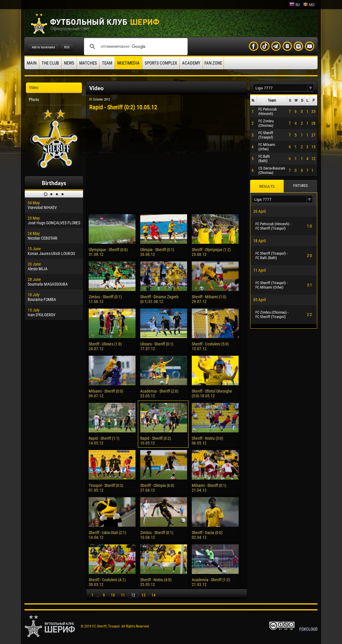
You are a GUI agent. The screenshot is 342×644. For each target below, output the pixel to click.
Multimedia (128, 63)
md (309, 5)
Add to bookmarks (43, 47)
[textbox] (280, 88)
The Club (50, 63)
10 (113, 595)
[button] (311, 88)
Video (34, 88)
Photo (34, 100)
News (69, 63)
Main (32, 63)
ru (295, 5)
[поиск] (135, 47)
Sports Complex (161, 63)
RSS (67, 47)
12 (133, 595)
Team (107, 63)
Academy (191, 63)
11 (123, 595)
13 (143, 595)
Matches (88, 63)
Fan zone (213, 63)
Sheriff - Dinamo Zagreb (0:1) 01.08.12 (159, 299)
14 (153, 595)
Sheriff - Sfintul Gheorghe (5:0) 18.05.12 (212, 393)
